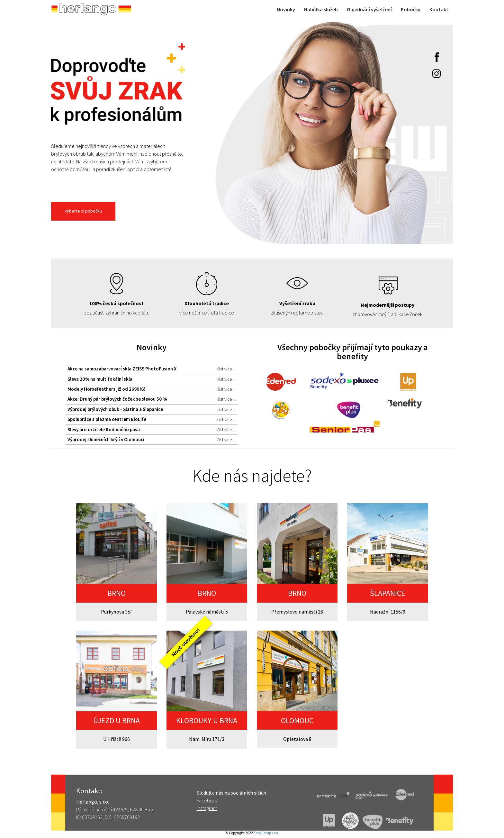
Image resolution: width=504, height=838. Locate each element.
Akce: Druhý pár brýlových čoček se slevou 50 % (152, 399)
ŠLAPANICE (388, 593)
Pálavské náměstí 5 (207, 612)
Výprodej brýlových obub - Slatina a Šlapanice (152, 409)
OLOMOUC (297, 720)
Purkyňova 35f (117, 612)
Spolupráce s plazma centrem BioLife (152, 419)
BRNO (117, 593)
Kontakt (439, 9)
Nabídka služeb (321, 9)
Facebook (207, 800)
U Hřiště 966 (117, 739)
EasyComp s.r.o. (266, 833)
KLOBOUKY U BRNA (207, 720)
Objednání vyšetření (369, 9)
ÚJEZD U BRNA (117, 720)
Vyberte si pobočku (83, 211)
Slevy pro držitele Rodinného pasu (152, 430)
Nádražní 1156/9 (388, 612)
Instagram (207, 808)
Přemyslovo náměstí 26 (297, 612)
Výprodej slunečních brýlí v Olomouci (152, 440)
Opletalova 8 (297, 739)
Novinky (286, 9)
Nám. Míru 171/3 (207, 739)
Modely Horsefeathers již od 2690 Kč (152, 389)
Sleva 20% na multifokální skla (152, 379)
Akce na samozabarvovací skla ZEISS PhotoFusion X (152, 369)
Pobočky (411, 9)
